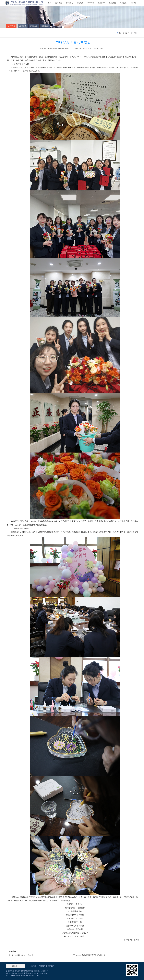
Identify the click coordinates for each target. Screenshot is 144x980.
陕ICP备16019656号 (42, 971)
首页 (49, 3)
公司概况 (59, 3)
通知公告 (45, 26)
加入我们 (51, 966)
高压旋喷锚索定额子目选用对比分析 (94, 955)
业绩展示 (102, 3)
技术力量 (91, 3)
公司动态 (11, 26)
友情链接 (15, 966)
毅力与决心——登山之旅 (26, 955)
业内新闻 (23, 26)
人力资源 (123, 3)
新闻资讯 (69, 3)
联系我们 (134, 3)
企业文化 (112, 3)
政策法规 (34, 26)
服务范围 (80, 3)
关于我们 (33, 966)
